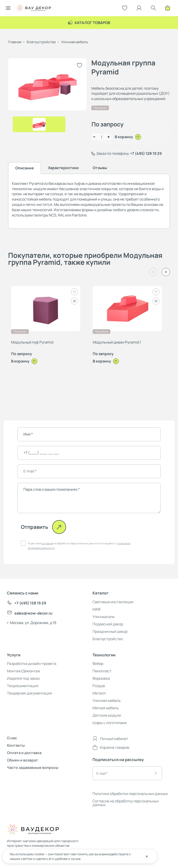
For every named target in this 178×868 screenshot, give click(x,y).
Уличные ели (103, 617)
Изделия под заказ (23, 678)
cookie (39, 854)
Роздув (99, 686)
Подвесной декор (108, 624)
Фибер (98, 664)
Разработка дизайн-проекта (32, 664)
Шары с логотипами (110, 723)
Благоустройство (41, 42)
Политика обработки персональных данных (130, 794)
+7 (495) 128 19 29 (146, 153)
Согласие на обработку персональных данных (126, 803)
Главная (15, 42)
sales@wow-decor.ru (30, 613)
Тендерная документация (29, 693)
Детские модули (107, 715)
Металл (99, 693)
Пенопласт (102, 671)
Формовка (101, 678)
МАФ (96, 609)
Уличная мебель (75, 42)
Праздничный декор (110, 631)
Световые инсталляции (113, 602)
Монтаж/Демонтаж (24, 671)
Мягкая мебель (106, 708)
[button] (166, 272)
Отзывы (100, 168)
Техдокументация (23, 686)
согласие (47, 543)
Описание (25, 168)
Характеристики (63, 168)
